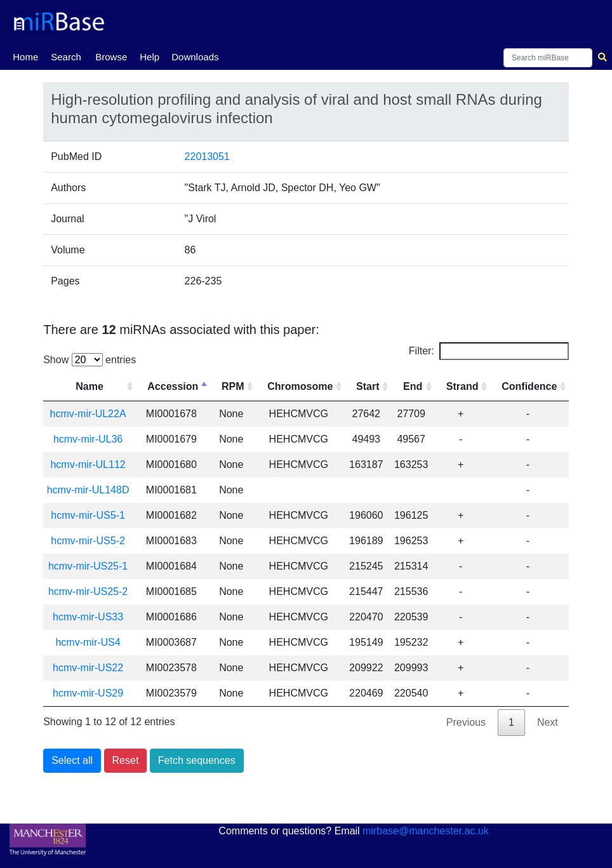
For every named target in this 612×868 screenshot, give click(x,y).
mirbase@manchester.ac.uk (426, 831)
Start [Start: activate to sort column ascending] (368, 386)
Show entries (90, 360)
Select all (72, 760)
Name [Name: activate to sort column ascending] (90, 386)
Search (66, 57)
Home (25, 56)
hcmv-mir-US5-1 (88, 515)
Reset (126, 760)
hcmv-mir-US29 (88, 693)
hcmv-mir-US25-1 (88, 566)
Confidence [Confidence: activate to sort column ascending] (529, 386)
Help (150, 57)
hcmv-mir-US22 (88, 668)
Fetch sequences (197, 760)
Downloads (195, 57)
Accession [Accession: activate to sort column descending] (173, 386)
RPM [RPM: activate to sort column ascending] (233, 386)
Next (548, 722)
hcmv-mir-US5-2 (88, 541)
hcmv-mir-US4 (88, 642)
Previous (466, 722)
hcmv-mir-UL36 (88, 439)
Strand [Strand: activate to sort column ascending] (462, 386)
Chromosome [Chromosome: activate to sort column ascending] (300, 386)
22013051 (207, 157)
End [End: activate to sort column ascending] (413, 386)
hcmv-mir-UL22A (88, 414)
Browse (111, 57)
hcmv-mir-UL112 (88, 464)
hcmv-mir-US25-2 (88, 591)
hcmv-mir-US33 (88, 617)
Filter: (489, 351)
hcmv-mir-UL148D (88, 490)
